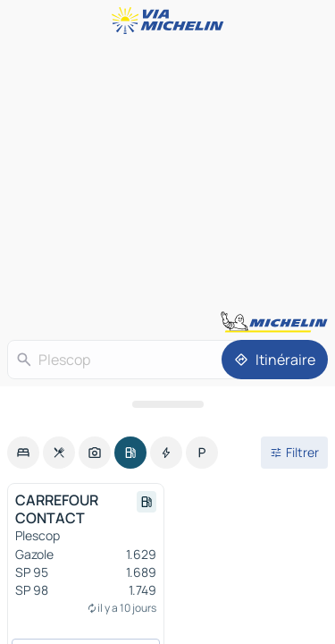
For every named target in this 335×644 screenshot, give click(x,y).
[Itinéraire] (275, 360)
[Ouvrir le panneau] (167, 404)
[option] (23, 453)
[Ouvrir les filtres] (294, 453)
